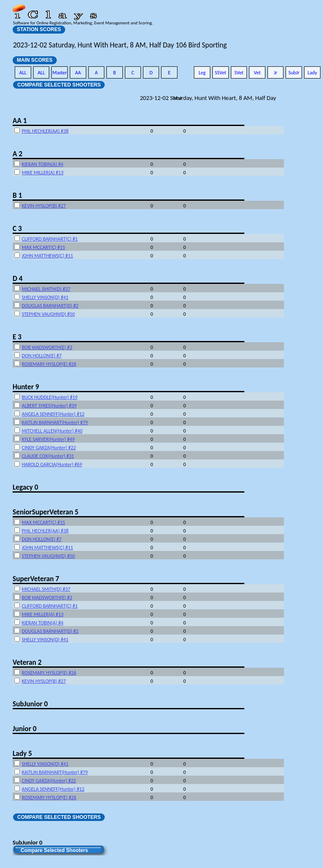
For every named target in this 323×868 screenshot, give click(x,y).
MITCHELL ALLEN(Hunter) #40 (52, 431)
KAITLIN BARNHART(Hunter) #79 (55, 422)
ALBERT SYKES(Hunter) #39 (49, 406)
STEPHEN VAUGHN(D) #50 (48, 314)
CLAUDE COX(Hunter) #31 (48, 456)
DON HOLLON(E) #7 (42, 356)
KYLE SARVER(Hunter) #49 (48, 439)
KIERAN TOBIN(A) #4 (43, 164)
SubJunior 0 (30, 704)
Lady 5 (22, 753)
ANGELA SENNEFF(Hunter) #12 (53, 414)
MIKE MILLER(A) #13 (43, 173)
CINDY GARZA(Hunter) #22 (49, 448)
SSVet (221, 73)
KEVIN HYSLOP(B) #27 (44, 206)
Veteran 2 (27, 662)
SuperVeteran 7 (36, 579)
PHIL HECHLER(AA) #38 (45, 131)
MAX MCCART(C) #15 (44, 247)
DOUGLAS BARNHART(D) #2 (50, 306)
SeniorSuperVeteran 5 (45, 512)
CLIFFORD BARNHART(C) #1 (50, 239)
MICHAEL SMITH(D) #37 (46, 289)
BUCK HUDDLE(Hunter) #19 (50, 397)
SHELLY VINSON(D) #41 (45, 297)
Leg (202, 73)
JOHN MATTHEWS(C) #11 (48, 256)
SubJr (294, 73)
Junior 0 (25, 729)
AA (78, 73)
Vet (257, 73)
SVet (239, 73)
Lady (312, 73)
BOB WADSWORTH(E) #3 (47, 347)
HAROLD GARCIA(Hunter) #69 (52, 464)
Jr (275, 73)
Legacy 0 (25, 487)
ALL (23, 73)
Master (60, 73)
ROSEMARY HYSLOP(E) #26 (49, 364)
